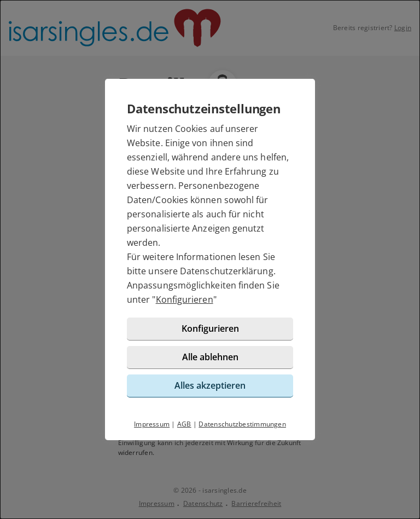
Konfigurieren (185, 299)
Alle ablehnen (210, 357)
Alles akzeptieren (210, 385)
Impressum (152, 424)
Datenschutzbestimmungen (242, 424)
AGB (184, 424)
